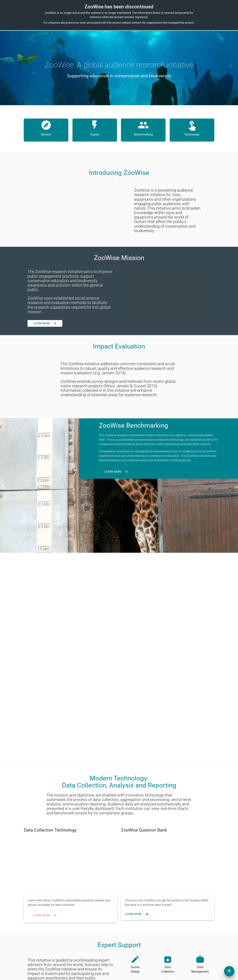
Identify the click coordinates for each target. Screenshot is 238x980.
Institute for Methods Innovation (92, 975)
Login (109, 917)
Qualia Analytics (180, 975)
